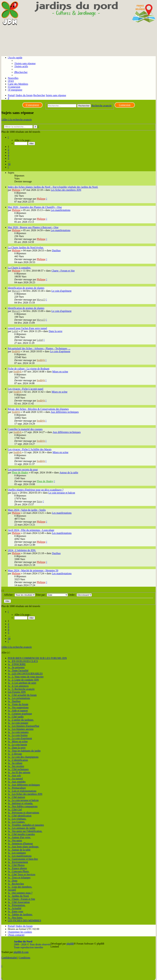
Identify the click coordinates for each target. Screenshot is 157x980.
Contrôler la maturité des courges (25, 429)
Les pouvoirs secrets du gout (23, 470)
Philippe (16, 190)
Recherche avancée (101, 106)
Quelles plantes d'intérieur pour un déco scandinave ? (36, 490)
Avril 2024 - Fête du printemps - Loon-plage (31, 530)
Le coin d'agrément (62, 291)
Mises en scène (60, 372)
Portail (11, 95)
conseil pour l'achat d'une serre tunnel (27, 328)
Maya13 (16, 291)
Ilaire (15, 493)
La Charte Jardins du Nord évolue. (26, 248)
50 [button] (9, 164)
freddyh (16, 351)
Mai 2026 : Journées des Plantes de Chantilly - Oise (35, 207)
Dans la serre (56, 331)
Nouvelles (13, 78)
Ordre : (80, 595)
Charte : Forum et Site (63, 271)
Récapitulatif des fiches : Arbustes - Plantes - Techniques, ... (39, 348)
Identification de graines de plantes (26, 288)
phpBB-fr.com (21, 952)
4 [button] (8, 155)
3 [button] (8, 152)
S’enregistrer (32, 105)
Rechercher (84, 106)
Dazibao (56, 250)
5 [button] (8, 158)
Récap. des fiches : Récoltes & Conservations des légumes (38, 409)
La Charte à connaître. (19, 268)
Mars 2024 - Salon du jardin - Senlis (27, 510)
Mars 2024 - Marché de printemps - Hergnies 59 (33, 570)
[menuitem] (25, 63)
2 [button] (8, 150)
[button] (8, 137)
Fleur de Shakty (20, 473)
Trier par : (52, 595)
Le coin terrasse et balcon (62, 493)
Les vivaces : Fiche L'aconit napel (26, 389)
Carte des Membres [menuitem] (18, 84)
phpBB (70, 944)
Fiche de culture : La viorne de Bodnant (29, 369)
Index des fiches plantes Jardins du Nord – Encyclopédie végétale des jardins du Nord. (53, 187)
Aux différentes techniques (65, 412)
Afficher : (19, 595)
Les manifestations (60, 210)
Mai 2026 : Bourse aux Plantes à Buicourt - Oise (33, 227)
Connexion (125, 105)
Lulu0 (15, 331)
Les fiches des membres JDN (66, 190)
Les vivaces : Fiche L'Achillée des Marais (30, 449)
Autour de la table (69, 473)
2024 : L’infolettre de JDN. (22, 550)
